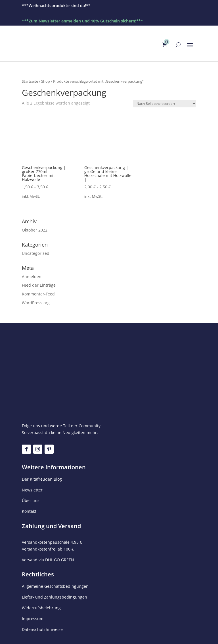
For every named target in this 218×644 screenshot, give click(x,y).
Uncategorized (36, 253)
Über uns (31, 500)
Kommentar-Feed (38, 294)
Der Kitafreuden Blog (42, 479)
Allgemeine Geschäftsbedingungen (55, 586)
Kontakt (29, 511)
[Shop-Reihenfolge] (165, 104)
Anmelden (32, 277)
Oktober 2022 (35, 230)
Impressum (33, 619)
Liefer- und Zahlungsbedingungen (54, 597)
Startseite (30, 81)
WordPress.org (36, 303)
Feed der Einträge (39, 285)
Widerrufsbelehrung (41, 608)
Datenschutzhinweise (42, 629)
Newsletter (32, 490)
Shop (46, 81)
